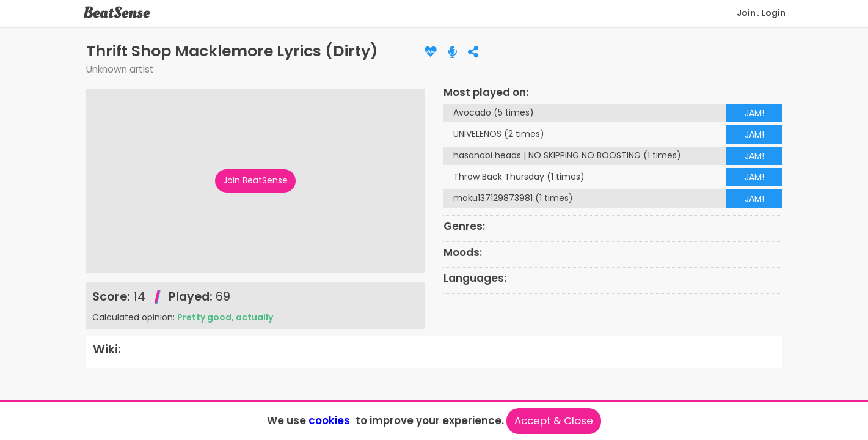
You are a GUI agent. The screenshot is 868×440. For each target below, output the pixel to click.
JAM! (754, 113)
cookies (329, 420)
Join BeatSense (255, 180)
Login (773, 13)
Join (746, 13)
